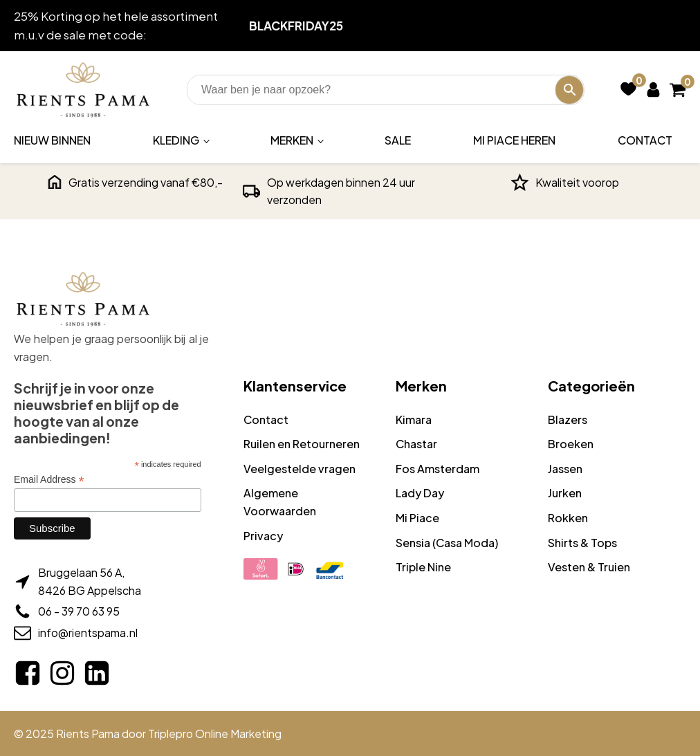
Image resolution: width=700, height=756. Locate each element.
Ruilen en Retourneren (302, 444)
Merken (292, 140)
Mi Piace (417, 518)
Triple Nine (423, 567)
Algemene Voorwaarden (280, 502)
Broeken (571, 444)
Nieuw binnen (52, 140)
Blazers (568, 420)
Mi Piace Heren (514, 140)
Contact (645, 140)
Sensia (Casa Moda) (447, 543)
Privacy (263, 536)
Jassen (565, 469)
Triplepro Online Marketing (215, 734)
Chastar (416, 444)
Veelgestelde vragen (300, 469)
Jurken (565, 493)
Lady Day (420, 493)
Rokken (568, 518)
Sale (398, 140)
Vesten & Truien (589, 567)
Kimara (414, 420)
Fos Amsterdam (437, 469)
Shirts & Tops (582, 543)
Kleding (176, 140)
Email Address (49, 480)
